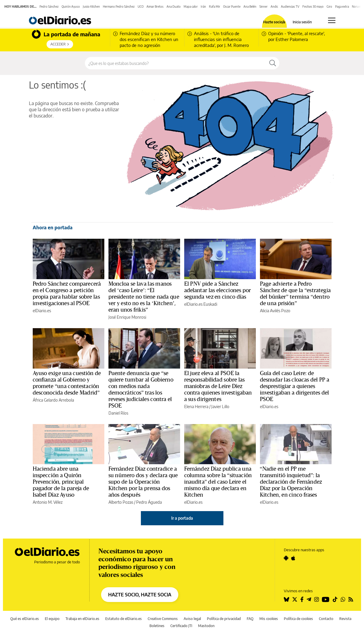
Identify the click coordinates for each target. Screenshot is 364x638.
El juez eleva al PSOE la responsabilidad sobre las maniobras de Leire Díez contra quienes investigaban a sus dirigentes (218, 386)
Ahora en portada (53, 228)
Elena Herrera (196, 406)
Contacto (326, 619)
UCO (141, 6)
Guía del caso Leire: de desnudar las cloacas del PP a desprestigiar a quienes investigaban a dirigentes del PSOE (295, 386)
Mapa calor (191, 6)
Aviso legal (192, 619)
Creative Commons (163, 619)
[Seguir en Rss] (351, 599)
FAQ (250, 619)
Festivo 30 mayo (313, 6)
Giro (329, 6)
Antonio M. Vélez (48, 502)
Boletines (157, 626)
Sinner (263, 6)
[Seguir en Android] (286, 558)
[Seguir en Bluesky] (286, 599)
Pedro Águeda (149, 502)
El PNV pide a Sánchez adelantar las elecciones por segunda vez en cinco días (218, 290)
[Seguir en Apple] (293, 558)
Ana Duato (174, 6)
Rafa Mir (215, 6)
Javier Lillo (220, 406)
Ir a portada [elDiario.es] (182, 518)
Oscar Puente (232, 6)
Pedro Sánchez (49, 6)
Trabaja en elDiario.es (82, 619)
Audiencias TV (290, 6)
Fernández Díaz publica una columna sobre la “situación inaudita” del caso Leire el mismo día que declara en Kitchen (218, 482)
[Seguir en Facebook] (302, 599)
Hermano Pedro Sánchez (119, 6)
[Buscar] (273, 63)
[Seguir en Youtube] (326, 599)
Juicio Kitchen (91, 6)
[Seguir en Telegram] (309, 599)
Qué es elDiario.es (25, 619)
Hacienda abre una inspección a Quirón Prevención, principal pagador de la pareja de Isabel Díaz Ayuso (61, 482)
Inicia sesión (302, 22)
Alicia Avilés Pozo (275, 311)
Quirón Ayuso (71, 6)
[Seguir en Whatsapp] (343, 599)
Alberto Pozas (121, 502)
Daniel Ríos (118, 413)
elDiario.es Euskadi (201, 304)
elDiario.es (42, 311)
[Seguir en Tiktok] (335, 599)
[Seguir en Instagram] (317, 599)
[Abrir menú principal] (332, 20)
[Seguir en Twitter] (295, 599)
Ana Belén (250, 6)
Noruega (358, 6)
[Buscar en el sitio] (176, 63)
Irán (203, 6)
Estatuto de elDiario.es (123, 619)
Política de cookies (298, 619)
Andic (274, 6)
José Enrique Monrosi (127, 317)
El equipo (52, 619)
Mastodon (206, 626)
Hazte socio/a (274, 22)
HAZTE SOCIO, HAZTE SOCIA (140, 595)
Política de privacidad (224, 619)
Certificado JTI (181, 626)
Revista (345, 619)
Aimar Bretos (155, 6)
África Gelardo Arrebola (53, 400)
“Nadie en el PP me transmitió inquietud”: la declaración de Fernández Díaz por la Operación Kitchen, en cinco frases (291, 482)
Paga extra (342, 6)
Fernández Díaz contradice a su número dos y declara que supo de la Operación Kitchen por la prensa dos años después (143, 482)
